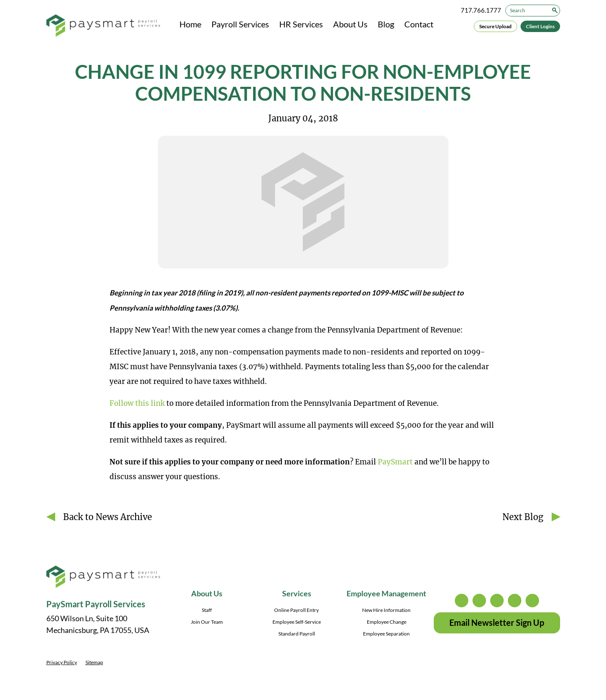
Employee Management (386, 593)
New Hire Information (386, 610)
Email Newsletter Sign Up (497, 622)
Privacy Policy (62, 662)
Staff (207, 610)
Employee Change (387, 622)
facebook (497, 601)
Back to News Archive (108, 517)
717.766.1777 (481, 10)
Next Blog (523, 517)
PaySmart (395, 462)
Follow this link (137, 403)
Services (297, 593)
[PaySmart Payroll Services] (103, 26)
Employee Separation (386, 634)
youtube (532, 601)
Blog (386, 24)
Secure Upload (495, 26)
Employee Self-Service (297, 622)
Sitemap (94, 662)
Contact (419, 24)
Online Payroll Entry (296, 610)
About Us (350, 24)
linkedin (515, 601)
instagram (462, 601)
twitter (479, 601)
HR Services (301, 24)
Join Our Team (207, 622)
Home (190, 24)
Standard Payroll (297, 634)
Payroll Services (240, 24)
